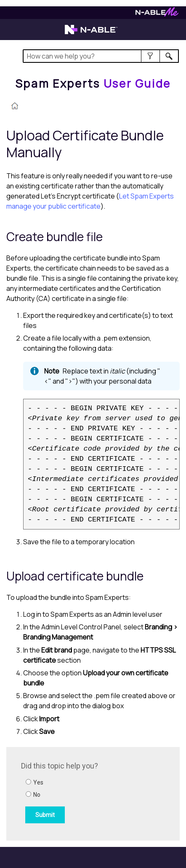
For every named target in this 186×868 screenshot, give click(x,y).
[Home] (93, 83)
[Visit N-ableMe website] (157, 14)
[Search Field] (101, 56)
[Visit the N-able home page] (91, 33)
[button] (150, 56)
